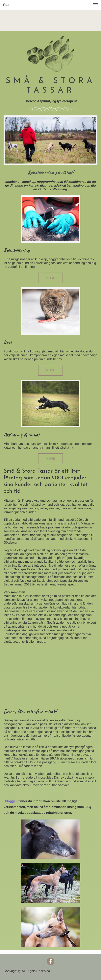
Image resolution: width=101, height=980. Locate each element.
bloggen (11, 801)
